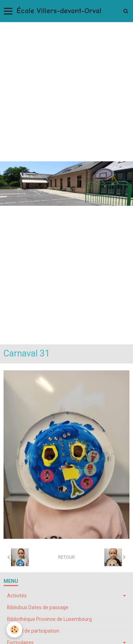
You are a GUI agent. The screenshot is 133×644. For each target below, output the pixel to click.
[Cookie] (14, 630)
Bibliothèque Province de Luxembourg (49, 619)
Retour (66, 557)
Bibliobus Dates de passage (38, 607)
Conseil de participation (33, 631)
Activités (17, 596)
